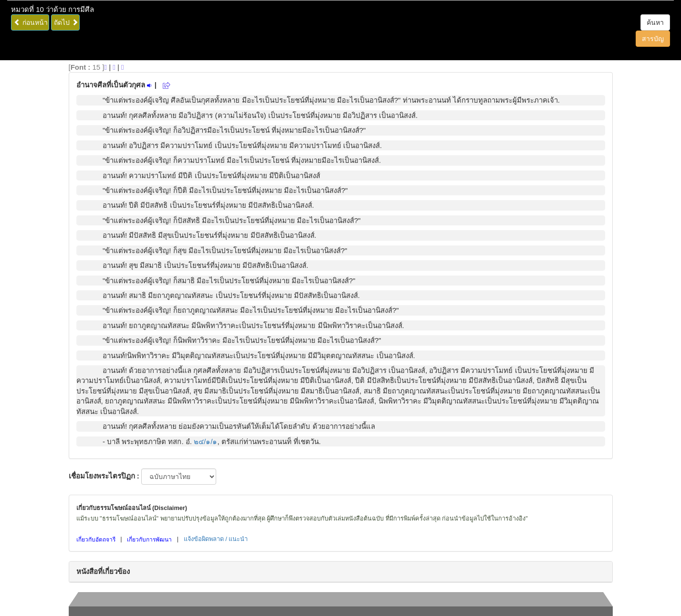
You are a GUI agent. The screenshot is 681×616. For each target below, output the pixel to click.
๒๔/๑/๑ (205, 441)
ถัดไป (66, 22)
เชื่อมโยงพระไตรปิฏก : (104, 476)
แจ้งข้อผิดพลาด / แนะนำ (216, 539)
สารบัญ (653, 39)
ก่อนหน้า (31, 22)
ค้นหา (655, 22)
